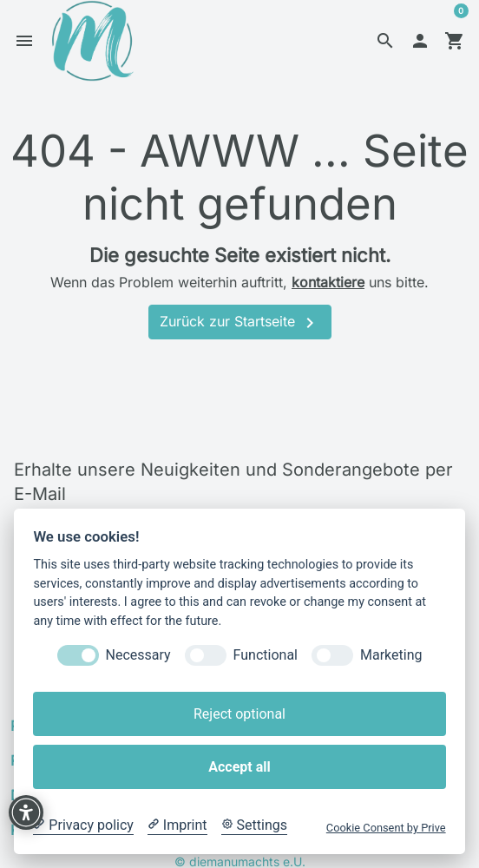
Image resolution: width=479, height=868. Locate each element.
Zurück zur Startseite (240, 328)
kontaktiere (328, 287)
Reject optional (239, 714)
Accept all (239, 767)
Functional (266, 655)
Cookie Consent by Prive (386, 828)
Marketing (391, 655)
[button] (385, 43)
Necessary (138, 655)
